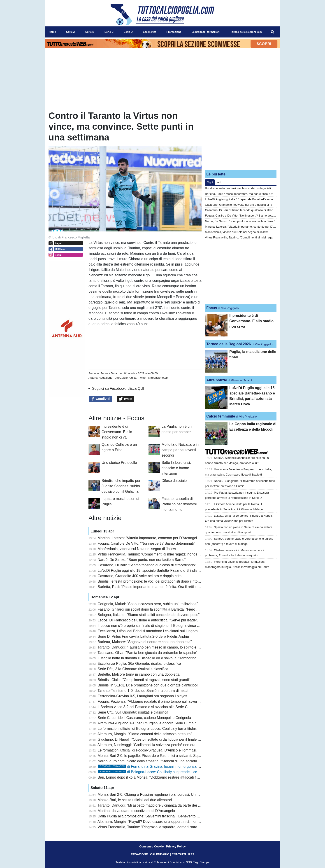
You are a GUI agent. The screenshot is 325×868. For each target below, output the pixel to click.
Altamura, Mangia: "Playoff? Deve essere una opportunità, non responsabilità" (160, 822)
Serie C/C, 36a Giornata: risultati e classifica (133, 712)
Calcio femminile (221, 416)
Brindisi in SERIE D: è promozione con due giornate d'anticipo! (148, 685)
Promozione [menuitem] (174, 32)
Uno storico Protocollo (119, 463)
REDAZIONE (139, 854)
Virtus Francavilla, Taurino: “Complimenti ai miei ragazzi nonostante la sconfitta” (161, 554)
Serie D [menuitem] (128, 32)
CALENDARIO (160, 854)
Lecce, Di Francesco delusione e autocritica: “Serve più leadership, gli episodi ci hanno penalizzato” (177, 620)
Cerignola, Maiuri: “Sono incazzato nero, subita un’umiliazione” (148, 604)
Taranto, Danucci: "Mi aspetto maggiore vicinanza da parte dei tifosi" (152, 805)
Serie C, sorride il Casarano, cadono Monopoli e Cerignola (144, 718)
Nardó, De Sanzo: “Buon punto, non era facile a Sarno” (142, 560)
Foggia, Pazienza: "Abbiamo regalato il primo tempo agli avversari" (151, 701)
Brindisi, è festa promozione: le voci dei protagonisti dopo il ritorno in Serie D (159, 581)
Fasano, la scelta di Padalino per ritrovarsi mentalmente (179, 504)
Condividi (101, 399)
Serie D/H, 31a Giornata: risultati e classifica (133, 669)
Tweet (126, 399)
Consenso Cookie (151, 846)
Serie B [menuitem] (90, 32)
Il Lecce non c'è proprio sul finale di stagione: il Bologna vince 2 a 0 (151, 626)
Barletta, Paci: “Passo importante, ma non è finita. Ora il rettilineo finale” (155, 587)
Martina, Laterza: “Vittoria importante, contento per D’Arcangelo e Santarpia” (159, 538)
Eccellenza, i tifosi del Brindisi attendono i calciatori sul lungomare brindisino (159, 631)
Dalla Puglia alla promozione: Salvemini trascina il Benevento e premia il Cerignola (164, 816)
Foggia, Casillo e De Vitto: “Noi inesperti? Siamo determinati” (146, 543)
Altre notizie (217, 380)
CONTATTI (179, 854)
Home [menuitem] (52, 32)
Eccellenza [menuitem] (150, 32)
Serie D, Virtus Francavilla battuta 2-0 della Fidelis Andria (143, 636)
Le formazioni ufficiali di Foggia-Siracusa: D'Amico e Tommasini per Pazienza (159, 750)
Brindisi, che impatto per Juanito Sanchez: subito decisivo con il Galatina (121, 486)
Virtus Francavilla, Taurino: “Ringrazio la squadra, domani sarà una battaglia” (159, 827)
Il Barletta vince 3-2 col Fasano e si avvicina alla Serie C (143, 707)
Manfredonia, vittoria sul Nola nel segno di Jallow (137, 549)
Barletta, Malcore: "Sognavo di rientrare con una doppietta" (145, 642)
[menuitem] (273, 32)
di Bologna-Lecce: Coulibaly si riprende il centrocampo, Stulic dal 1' (166, 772)
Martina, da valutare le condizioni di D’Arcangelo (136, 811)
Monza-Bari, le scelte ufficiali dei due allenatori (135, 800)
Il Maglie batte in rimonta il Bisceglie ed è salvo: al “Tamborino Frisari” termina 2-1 (163, 658)
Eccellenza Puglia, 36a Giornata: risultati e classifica (139, 664)
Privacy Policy (176, 846)
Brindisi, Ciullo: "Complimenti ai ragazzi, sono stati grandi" (144, 680)
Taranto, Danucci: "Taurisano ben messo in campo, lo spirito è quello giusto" (158, 647)
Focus (104, 373)
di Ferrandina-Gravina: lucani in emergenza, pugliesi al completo (164, 766)
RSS (191, 854)
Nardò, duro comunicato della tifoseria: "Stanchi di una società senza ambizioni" (161, 761)
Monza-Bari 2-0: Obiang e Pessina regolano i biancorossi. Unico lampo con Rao (162, 794)
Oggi (210, 182)
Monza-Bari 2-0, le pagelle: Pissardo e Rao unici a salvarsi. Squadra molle (157, 756)
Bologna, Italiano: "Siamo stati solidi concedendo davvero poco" (149, 615)
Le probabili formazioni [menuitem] (206, 32)
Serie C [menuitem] (109, 32)
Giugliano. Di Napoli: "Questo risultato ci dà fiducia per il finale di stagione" (157, 739)
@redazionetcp (158, 378)
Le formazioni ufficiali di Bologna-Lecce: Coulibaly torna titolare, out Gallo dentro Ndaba (168, 729)
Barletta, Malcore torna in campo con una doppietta (139, 674)
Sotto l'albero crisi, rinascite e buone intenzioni (176, 468)
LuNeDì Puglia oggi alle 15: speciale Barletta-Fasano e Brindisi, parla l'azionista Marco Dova (172, 570)
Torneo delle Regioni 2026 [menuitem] (246, 32)
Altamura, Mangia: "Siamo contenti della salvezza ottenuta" (145, 734)
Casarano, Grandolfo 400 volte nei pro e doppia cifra (140, 576)
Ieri (218, 182)
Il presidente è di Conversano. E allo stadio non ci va (117, 432)
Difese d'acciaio (174, 481)
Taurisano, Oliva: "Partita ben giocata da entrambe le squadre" (147, 653)
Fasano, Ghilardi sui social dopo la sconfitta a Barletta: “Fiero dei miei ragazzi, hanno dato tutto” (174, 609)
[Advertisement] (241, 138)
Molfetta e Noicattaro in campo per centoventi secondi (180, 450)
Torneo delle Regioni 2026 (229, 344)
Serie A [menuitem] (71, 32)
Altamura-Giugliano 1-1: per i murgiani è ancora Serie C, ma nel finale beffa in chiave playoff (171, 723)
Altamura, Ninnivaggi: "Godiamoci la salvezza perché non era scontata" (154, 745)
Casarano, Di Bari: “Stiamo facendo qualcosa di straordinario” (147, 565)
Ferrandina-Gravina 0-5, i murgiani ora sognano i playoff (143, 696)
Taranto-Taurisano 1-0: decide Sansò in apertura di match (143, 691)
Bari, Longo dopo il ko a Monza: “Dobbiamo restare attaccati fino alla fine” (157, 777)
